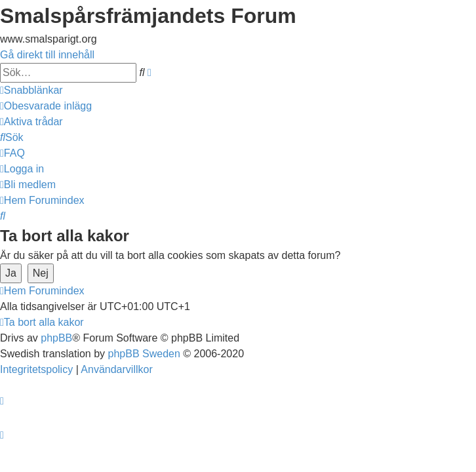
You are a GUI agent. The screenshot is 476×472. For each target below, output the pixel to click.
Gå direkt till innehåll (47, 55)
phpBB (56, 338)
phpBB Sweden (144, 354)
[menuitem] (46, 106)
